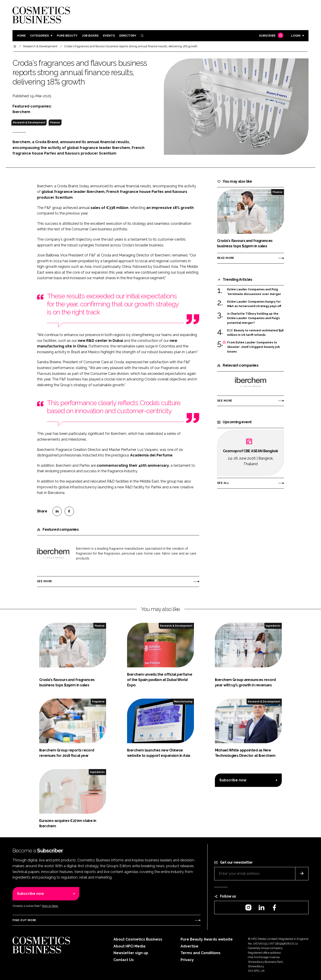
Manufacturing (183, 701)
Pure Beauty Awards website (207, 939)
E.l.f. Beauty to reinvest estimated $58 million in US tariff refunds (255, 333)
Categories (39, 36)
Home (21, 36)
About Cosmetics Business (138, 939)
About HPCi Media (129, 946)
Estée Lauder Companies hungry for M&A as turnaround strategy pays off (254, 304)
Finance (55, 122)
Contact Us (124, 960)
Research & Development (29, 122)
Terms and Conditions (201, 953)
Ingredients (273, 626)
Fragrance (98, 701)
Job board (90, 36)
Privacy (187, 960)
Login (296, 36)
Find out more (24, 920)
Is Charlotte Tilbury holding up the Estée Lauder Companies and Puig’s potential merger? (253, 318)
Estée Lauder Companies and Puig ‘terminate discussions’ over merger (254, 292)
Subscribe (271, 36)
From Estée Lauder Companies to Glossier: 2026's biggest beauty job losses (254, 347)
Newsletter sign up (131, 953)
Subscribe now (233, 780)
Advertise (189, 946)
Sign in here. (50, 906)
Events (109, 36)
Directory (128, 36)
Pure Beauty (67, 36)
